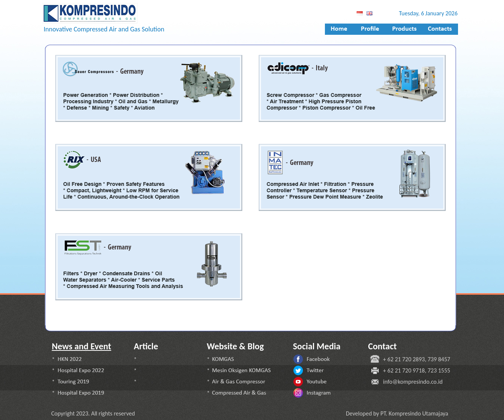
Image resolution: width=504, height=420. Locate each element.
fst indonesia (74, 222)
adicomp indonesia (78, 312)
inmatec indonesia (82, 133)
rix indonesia (284, 313)
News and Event (82, 346)
